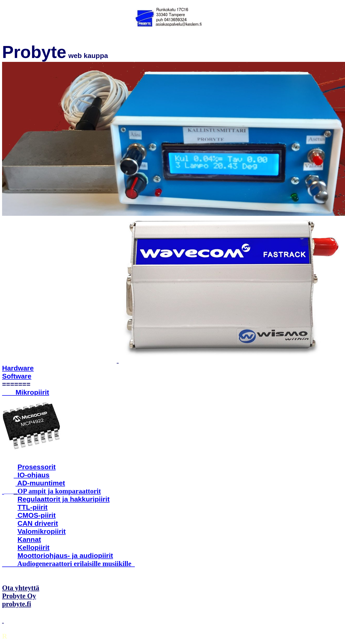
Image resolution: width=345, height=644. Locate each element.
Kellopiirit (33, 548)
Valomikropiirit (41, 531)
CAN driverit (38, 523)
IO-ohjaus (33, 475)
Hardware (18, 368)
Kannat (29, 539)
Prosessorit (37, 467)
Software (17, 376)
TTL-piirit (32, 507)
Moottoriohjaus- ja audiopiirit (65, 556)
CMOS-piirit (36, 515)
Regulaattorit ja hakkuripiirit (63, 499)
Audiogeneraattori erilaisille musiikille (68, 564)
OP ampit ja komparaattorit (59, 491)
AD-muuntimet (40, 483)
